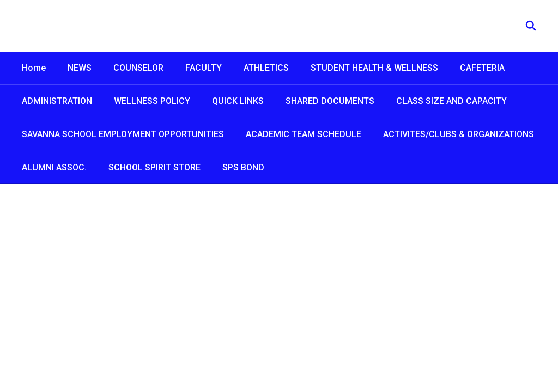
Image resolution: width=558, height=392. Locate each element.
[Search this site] (531, 26)
